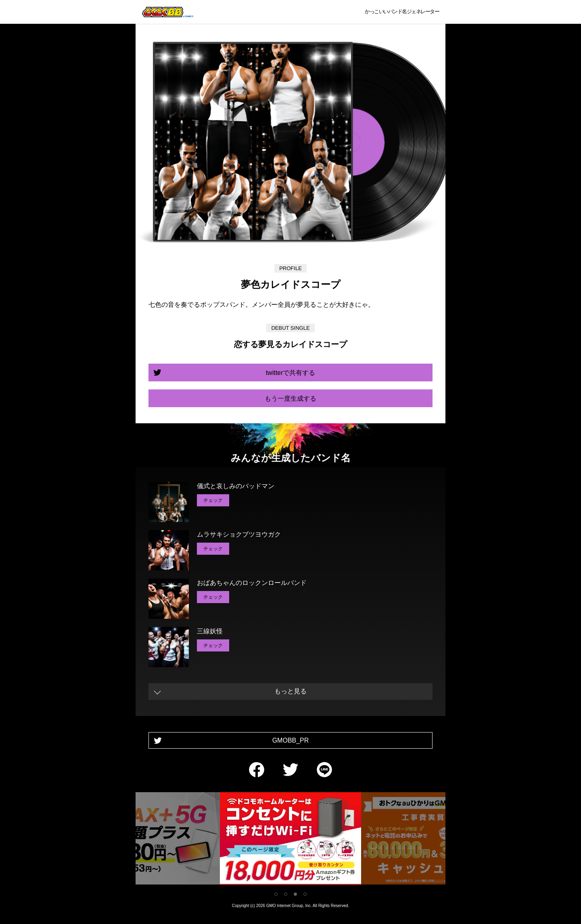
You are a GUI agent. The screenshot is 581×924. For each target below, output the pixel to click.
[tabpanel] (290, 840)
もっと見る (290, 691)
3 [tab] (295, 894)
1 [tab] (276, 894)
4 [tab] (305, 894)
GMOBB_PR (291, 740)
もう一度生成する (290, 399)
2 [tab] (286, 894)
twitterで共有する (291, 373)
